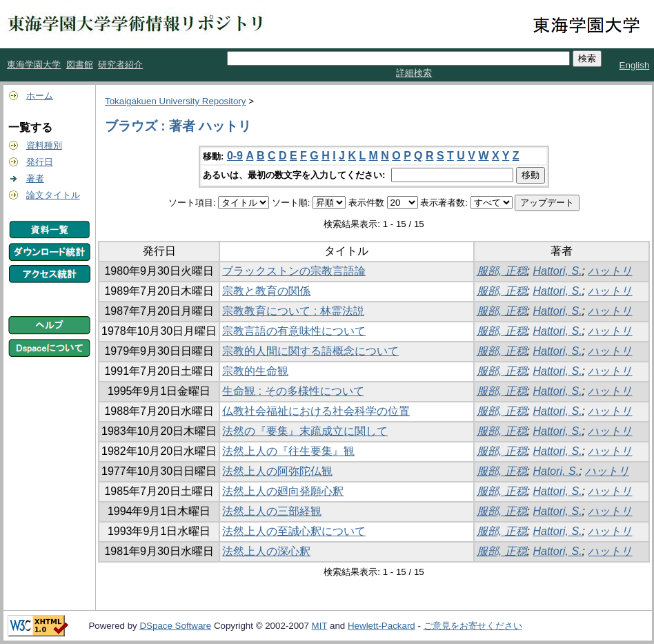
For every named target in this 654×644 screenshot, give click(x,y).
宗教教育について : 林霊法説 (293, 311)
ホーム (40, 96)
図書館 (80, 65)
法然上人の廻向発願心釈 (283, 491)
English (635, 65)
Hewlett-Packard (381, 626)
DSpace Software (175, 626)
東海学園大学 (34, 65)
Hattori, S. (557, 271)
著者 (35, 178)
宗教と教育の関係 (266, 291)
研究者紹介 (120, 65)
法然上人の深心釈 (266, 551)
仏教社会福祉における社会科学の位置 (316, 411)
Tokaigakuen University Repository (175, 101)
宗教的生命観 (255, 371)
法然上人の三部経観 (272, 511)
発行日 (40, 162)
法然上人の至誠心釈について (294, 531)
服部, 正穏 (502, 271)
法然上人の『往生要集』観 (288, 451)
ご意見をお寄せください (473, 626)
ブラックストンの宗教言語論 (294, 271)
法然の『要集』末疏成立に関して (305, 431)
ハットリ (610, 271)
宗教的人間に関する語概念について (310, 351)
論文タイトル (53, 195)
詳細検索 (414, 73)
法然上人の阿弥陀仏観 (277, 471)
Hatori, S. (556, 471)
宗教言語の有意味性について (294, 331)
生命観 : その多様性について (293, 391)
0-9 (235, 156)
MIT (320, 626)
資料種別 (44, 145)
